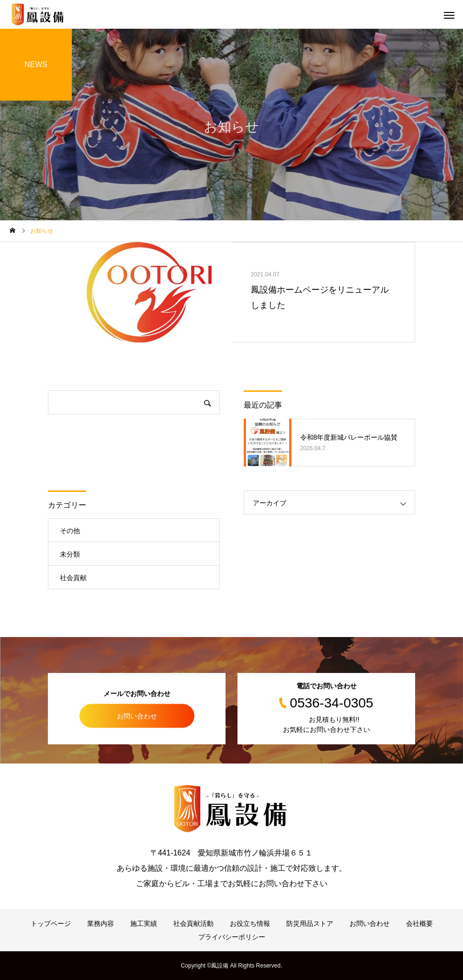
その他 (70, 531)
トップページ (51, 923)
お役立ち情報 (250, 923)
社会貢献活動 (193, 923)
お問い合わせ (137, 716)
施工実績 (144, 923)
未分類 (70, 554)
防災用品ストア (310, 923)
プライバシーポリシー (232, 937)
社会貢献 (73, 578)
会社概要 (419, 923)
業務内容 (101, 923)
